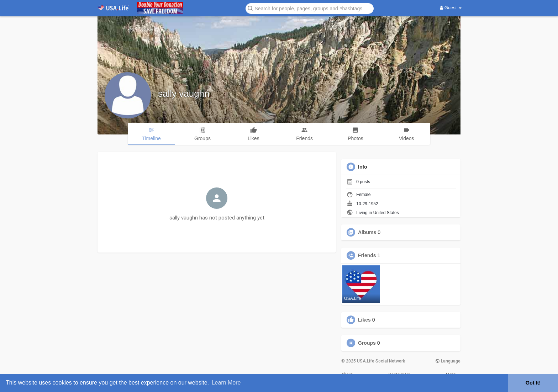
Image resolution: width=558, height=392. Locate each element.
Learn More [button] (226, 383)
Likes (364, 320)
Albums (367, 232)
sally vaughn (184, 94)
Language (448, 361)
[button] (310, 8)
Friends (367, 255)
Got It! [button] (533, 383)
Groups (367, 343)
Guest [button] (451, 8)
